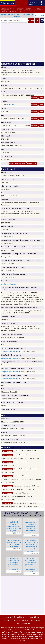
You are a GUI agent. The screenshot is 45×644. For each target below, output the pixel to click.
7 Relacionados (32, 164)
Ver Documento (7, 451)
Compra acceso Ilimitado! (10, 351)
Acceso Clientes (34, 617)
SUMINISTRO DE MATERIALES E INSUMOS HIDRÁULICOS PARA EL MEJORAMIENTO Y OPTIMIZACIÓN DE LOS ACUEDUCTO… (31, 546)
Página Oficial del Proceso (17, 164)
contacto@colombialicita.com (16, 617)
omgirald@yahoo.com (9, 284)
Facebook (7, 620)
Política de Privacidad (21, 620)
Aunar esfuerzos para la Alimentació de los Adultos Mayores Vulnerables (14, 543)
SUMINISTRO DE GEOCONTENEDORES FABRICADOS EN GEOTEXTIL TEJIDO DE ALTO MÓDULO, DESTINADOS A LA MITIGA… (31, 526)
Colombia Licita (8, 3)
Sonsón (11, 104)
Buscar (41, 97)
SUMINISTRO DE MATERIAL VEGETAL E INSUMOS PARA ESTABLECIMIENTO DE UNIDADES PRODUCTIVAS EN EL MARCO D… (14, 564)
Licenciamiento (36, 620)
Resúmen (34, 97)
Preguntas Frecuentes (23, 623)
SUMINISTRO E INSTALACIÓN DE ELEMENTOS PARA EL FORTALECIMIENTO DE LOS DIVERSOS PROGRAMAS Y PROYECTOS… (14, 525)
